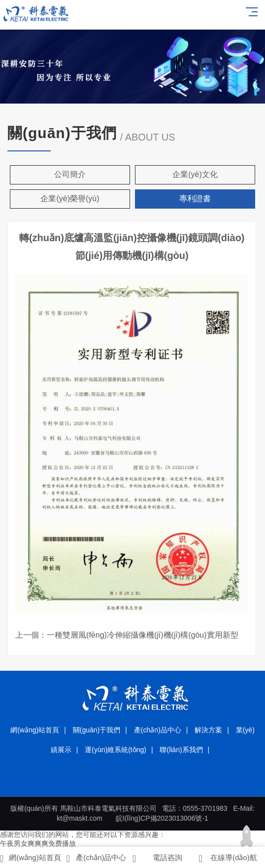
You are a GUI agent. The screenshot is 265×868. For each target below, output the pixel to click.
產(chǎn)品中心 (158, 730)
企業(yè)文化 (195, 174)
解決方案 (208, 730)
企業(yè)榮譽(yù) (70, 199)
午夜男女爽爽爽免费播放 (38, 843)
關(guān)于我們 (97, 730)
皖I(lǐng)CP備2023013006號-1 (162, 818)
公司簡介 (70, 174)
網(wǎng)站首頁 (35, 730)
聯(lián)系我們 (181, 750)
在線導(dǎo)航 (228, 859)
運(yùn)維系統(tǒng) (116, 750)
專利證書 (195, 199)
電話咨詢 (157, 859)
